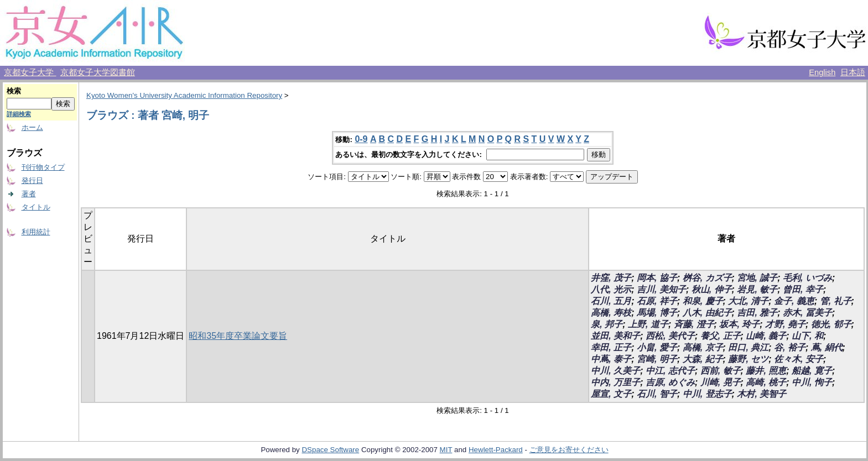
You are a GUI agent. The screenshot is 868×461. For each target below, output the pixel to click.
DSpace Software (330, 450)
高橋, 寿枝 (611, 313)
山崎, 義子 (766, 336)
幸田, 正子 (611, 347)
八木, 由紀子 (707, 313)
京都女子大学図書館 (98, 72)
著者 (29, 194)
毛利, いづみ (807, 278)
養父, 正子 (721, 336)
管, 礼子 (836, 301)
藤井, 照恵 (766, 371)
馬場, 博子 (657, 313)
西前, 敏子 (721, 371)
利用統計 (36, 232)
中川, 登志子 (707, 394)
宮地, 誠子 (757, 278)
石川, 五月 (611, 301)
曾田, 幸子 (803, 289)
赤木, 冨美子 (807, 313)
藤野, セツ (748, 359)
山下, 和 (807, 336)
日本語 (853, 72)
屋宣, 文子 (611, 394)
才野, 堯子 (785, 324)
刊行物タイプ (43, 167)
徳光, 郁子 (831, 324)
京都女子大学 (30, 72)
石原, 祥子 (657, 301)
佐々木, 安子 (799, 359)
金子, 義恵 (794, 301)
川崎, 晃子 (721, 382)
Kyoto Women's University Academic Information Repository (184, 95)
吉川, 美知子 (661, 289)
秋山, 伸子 (712, 289)
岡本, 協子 (657, 278)
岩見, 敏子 (757, 289)
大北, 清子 (748, 301)
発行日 (32, 180)
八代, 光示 (611, 289)
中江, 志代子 (670, 371)
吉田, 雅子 (757, 313)
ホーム (32, 127)
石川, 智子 (657, 394)
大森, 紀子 (703, 359)
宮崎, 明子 (657, 359)
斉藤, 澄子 (694, 324)
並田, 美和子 (615, 336)
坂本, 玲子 (739, 324)
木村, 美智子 (762, 394)
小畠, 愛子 (657, 347)
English (822, 72)
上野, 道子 (648, 324)
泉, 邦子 (607, 324)
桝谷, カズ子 (707, 278)
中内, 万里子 (615, 382)
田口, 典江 (748, 347)
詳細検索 (19, 114)
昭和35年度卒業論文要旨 (238, 336)
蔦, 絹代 (827, 347)
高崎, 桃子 (766, 382)
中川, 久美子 (615, 371)
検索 (14, 91)
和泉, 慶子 (703, 301)
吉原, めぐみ (670, 382)
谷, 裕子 (790, 347)
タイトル (36, 207)
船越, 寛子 (812, 371)
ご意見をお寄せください (569, 450)
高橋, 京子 (703, 347)
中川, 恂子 (812, 382)
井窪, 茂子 (611, 278)
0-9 (361, 139)
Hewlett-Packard (496, 450)
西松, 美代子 (670, 336)
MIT (446, 450)
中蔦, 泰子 (611, 359)
